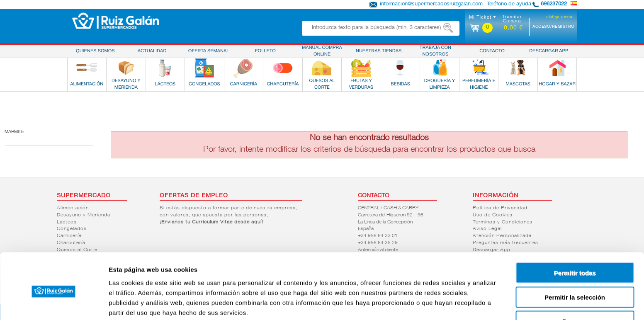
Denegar (575, 286)
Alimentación (73, 208)
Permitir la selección (575, 262)
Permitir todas (575, 237)
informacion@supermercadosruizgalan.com (431, 4)
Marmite (14, 132)
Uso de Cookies (493, 215)
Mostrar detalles (449, 304)
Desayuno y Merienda (84, 215)
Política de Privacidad (500, 208)
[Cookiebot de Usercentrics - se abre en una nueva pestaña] (54, 304)
